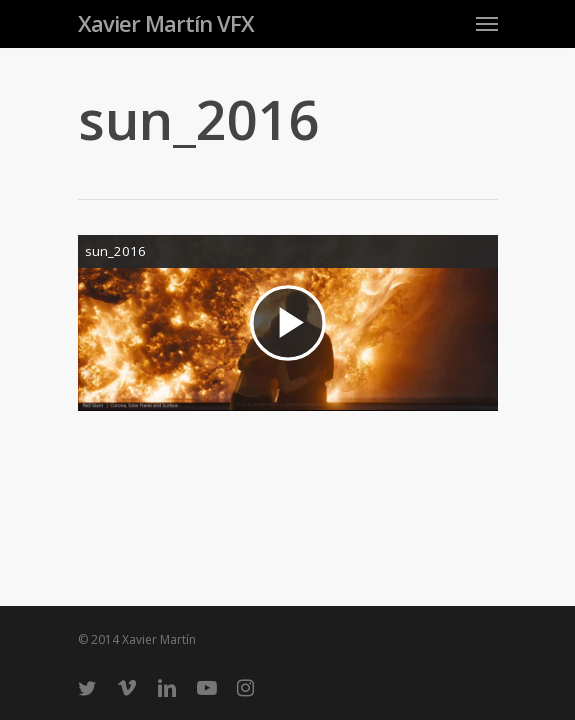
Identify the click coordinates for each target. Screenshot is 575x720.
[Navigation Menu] (487, 23)
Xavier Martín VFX (166, 23)
